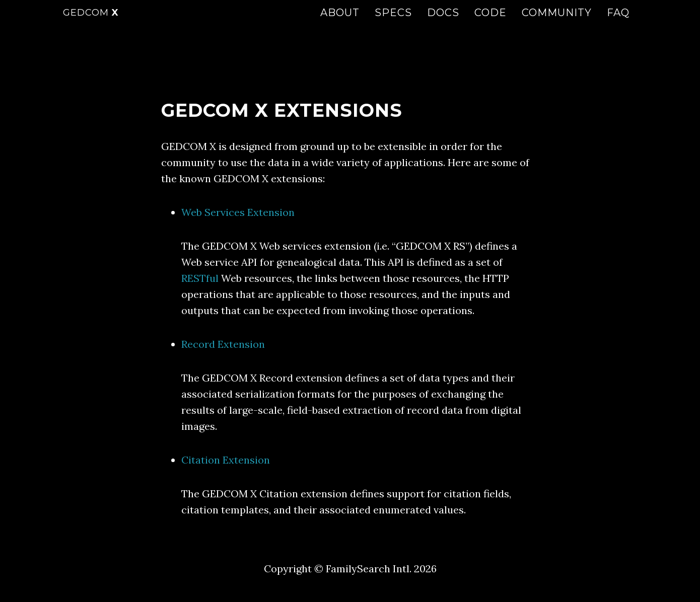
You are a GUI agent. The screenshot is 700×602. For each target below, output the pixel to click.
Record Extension (223, 344)
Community (557, 23)
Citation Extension (226, 460)
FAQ (618, 23)
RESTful (200, 278)
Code (491, 23)
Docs (443, 23)
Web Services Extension (238, 212)
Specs (393, 23)
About (340, 23)
